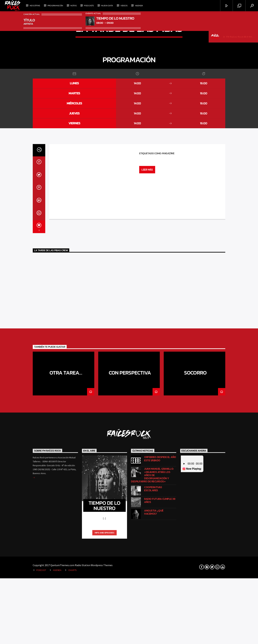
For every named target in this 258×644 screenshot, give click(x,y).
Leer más (147, 328)
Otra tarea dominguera (64, 534)
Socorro (195, 531)
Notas (74, 6)
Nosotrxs (35, 6)
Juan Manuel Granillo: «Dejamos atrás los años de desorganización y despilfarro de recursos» (152, 634)
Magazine (168, 312)
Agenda (139, 6)
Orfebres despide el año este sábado (160, 617)
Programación (55, 6)
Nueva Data (107, 6)
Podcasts (89, 6)
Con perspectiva (130, 531)
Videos (124, 6)
